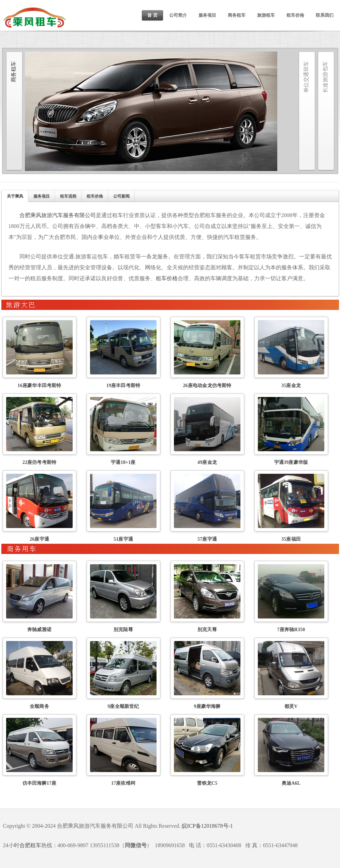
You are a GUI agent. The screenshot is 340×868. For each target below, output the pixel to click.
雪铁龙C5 (207, 783)
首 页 (152, 15)
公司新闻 (121, 196)
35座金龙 (291, 386)
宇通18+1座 (123, 462)
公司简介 (178, 15)
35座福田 (291, 539)
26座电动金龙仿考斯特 (207, 386)
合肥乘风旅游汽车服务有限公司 (58, 215)
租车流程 (68, 196)
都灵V (291, 706)
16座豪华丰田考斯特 (40, 386)
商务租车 (237, 15)
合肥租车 (30, 845)
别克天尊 (207, 630)
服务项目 (207, 15)
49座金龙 (207, 462)
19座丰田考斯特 (123, 386)
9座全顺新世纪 (123, 706)
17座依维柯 (123, 783)
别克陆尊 (123, 630)
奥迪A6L (291, 783)
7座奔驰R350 (291, 630)
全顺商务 (39, 706)
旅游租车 (266, 15)
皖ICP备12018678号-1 (207, 826)
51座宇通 (123, 539)
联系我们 (325, 15)
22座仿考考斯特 (40, 462)
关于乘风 (15, 196)
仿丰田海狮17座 (40, 783)
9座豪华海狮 (207, 706)
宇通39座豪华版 (291, 462)
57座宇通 (207, 539)
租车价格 (295, 15)
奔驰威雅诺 (39, 630)
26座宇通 (39, 539)
